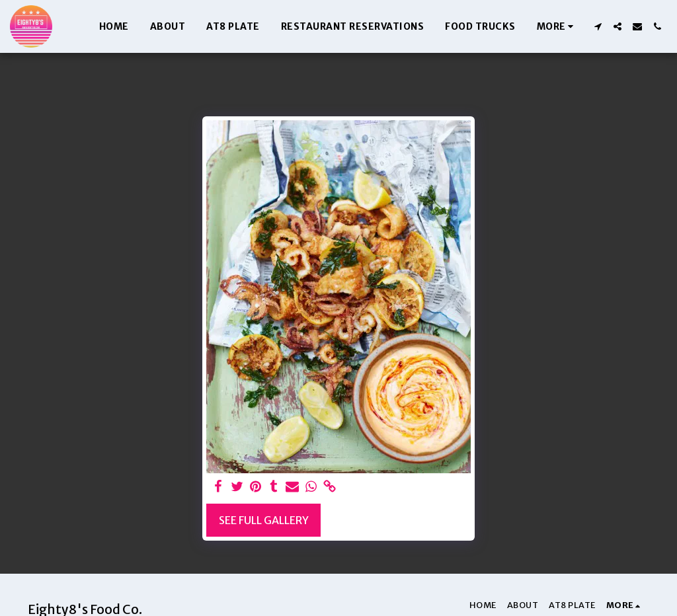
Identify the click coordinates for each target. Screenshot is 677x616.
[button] (598, 26)
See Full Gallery (264, 520)
